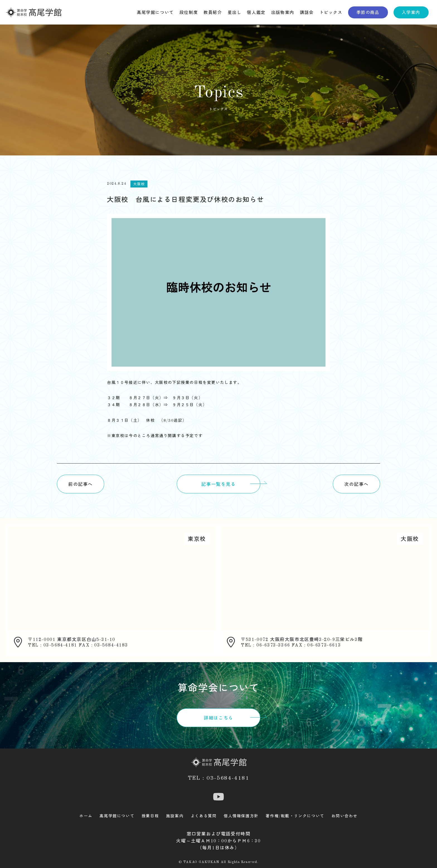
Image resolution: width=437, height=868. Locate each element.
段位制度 (189, 13)
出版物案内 (283, 13)
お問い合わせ (344, 816)
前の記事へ (81, 485)
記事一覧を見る (218, 485)
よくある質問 (204, 816)
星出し (235, 13)
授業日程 (150, 816)
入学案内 (411, 13)
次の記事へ (356, 485)
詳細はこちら (219, 718)
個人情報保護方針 (241, 816)
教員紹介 (213, 13)
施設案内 (175, 816)
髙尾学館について (155, 13)
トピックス (331, 13)
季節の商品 (368, 13)
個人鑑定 (256, 13)
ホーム (86, 816)
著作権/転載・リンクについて (295, 816)
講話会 (307, 13)
